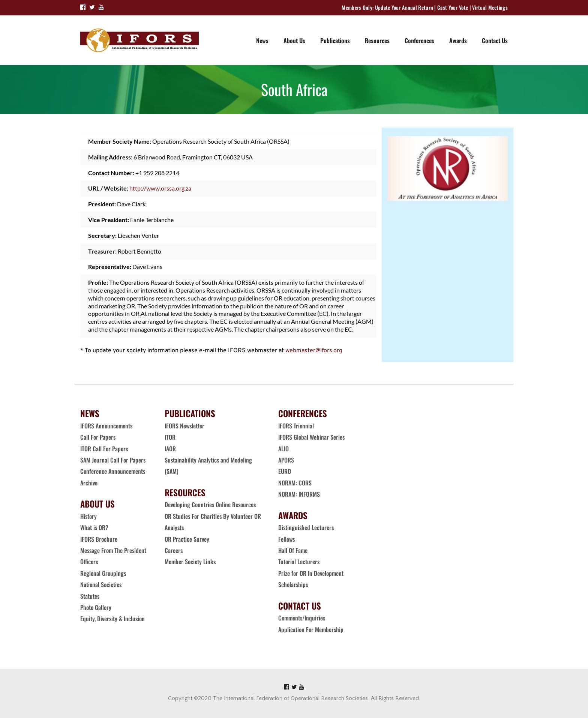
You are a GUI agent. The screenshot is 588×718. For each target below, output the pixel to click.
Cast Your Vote (453, 7)
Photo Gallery (96, 607)
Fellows (286, 539)
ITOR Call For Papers (105, 449)
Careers (174, 550)
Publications (335, 41)
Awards (458, 41)
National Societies (101, 584)
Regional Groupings (103, 573)
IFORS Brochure (99, 539)
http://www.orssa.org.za (160, 188)
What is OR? (94, 527)
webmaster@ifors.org (314, 351)
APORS (286, 460)
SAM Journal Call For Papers (114, 460)
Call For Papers (98, 437)
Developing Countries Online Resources (210, 505)
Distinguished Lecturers (306, 527)
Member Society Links (191, 562)
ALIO (283, 449)
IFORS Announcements (106, 426)
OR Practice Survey (187, 539)
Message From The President (113, 550)
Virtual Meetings (490, 7)
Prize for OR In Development (311, 573)
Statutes (90, 596)
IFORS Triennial (296, 426)
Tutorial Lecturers (299, 562)
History (88, 516)
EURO (285, 471)
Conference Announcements (113, 471)
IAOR (170, 449)
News (262, 41)
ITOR (170, 437)
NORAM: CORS (295, 483)
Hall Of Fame (293, 550)
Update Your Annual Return (404, 7)
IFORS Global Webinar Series (311, 437)
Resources (377, 41)
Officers (89, 562)
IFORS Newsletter (184, 426)
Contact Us (495, 41)
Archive (89, 483)
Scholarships (293, 584)
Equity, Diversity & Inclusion (113, 619)
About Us (294, 41)
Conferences (419, 41)
